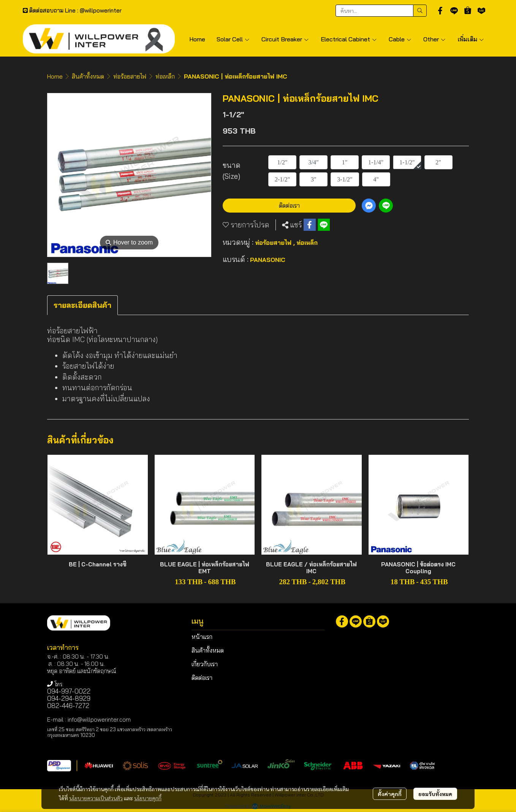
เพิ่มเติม (471, 39)
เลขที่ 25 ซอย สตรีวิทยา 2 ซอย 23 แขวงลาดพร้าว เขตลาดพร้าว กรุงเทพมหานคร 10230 (110, 732)
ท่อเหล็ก (165, 76)
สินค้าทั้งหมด (88, 76)
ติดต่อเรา (289, 205)
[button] (381, 11)
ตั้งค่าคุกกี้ (390, 794)
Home (55, 76)
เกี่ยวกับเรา (205, 664)
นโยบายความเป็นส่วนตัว (96, 798)
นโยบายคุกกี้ (148, 798)
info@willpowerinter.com (99, 720)
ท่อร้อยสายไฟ (130, 76)
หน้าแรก (202, 637)
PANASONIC (268, 260)
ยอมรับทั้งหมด (435, 794)
